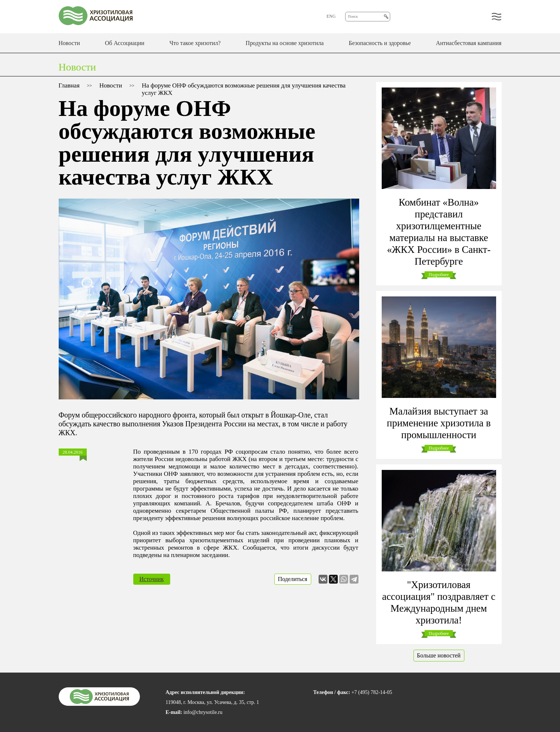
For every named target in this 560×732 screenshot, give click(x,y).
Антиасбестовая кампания (469, 43)
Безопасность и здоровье (380, 43)
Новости (69, 43)
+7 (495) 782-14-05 (372, 692)
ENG (331, 16)
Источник (152, 579)
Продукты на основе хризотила (285, 43)
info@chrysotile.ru (203, 712)
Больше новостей (439, 655)
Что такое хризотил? (195, 43)
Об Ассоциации (125, 43)
